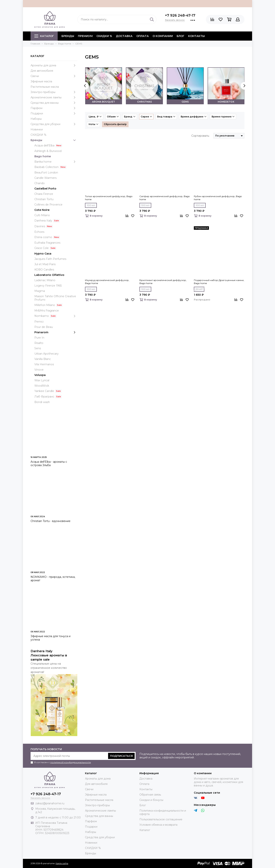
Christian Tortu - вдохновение (51, 521)
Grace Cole (42, 248)
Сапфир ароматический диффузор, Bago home (165, 198)
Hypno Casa (43, 254)
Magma (40, 291)
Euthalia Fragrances (47, 243)
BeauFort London (46, 173)
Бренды (54, 140)
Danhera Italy (43, 221)
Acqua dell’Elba (44, 145)
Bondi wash (42, 402)
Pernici (39, 322)
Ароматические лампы (54, 97)
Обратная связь (150, 795)
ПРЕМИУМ (85, 36)
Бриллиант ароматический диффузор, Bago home (163, 282)
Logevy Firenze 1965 (48, 286)
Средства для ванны (54, 103)
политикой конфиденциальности (71, 762)
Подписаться (121, 756)
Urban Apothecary (47, 354)
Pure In (39, 338)
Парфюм (54, 108)
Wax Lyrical (42, 380)
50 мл (199, 289)
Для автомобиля (42, 71)
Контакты (196, 36)
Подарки (54, 113)
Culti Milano (42, 215)
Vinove (39, 370)
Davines (40, 226)
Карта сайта (62, 863)
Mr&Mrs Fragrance (47, 311)
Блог (180, 36)
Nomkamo (56, 316)
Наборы (36, 119)
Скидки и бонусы (151, 800)
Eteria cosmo (43, 237)
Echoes (39, 232)
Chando (40, 183)
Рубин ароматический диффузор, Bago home (218, 198)
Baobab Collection (47, 167)
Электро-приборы (54, 92)
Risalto (39, 343)
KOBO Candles (44, 270)
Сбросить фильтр (115, 124)
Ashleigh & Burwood (48, 151)
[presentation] (85, 86)
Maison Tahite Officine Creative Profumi (55, 298)
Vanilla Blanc (43, 359)
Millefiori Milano (45, 305)
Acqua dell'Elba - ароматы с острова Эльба (49, 463)
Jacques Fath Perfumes (50, 259)
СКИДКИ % (104, 36)
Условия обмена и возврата (158, 825)
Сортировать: (200, 136)
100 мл (91, 205)
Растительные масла (45, 87)
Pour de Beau (44, 327)
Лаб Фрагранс (44, 397)
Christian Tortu (44, 199)
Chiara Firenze (44, 194)
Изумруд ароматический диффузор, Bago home (107, 282)
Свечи (54, 76)
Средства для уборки (54, 124)
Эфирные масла (41, 81)
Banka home (56, 162)
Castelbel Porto (45, 189)
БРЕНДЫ (68, 36)
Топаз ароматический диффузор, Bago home (109, 198)
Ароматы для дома (54, 65)
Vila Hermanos (44, 364)
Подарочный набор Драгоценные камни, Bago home (219, 282)
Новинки (37, 129)
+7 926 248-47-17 (180, 15)
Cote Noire (42, 210)
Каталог (44, 36)
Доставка (124, 36)
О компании (163, 36)
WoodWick (42, 386)
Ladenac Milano (45, 280)
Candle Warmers (45, 178)
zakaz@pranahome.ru (50, 803)
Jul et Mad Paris (45, 264)
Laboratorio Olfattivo (49, 275)
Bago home (43, 156)
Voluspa (40, 375)
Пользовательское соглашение (161, 819)
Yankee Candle (44, 391)
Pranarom (56, 332)
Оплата (143, 36)
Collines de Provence (48, 205)
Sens (38, 348)
